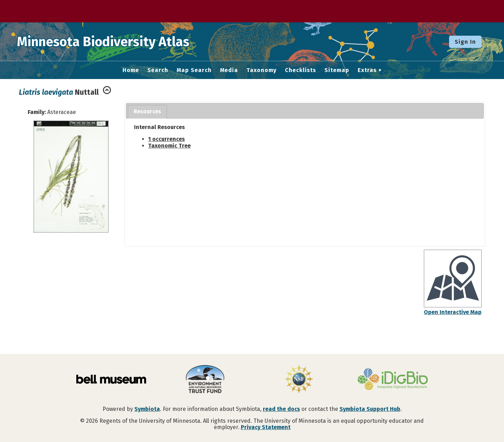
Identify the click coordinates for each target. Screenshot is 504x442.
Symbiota (147, 409)
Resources (147, 111)
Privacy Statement (266, 427)
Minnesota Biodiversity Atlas (109, 42)
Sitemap (337, 70)
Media (229, 70)
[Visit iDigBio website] (393, 380)
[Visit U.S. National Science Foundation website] (299, 380)
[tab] (147, 112)
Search (158, 70)
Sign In (465, 42)
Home (131, 70)
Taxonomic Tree (169, 146)
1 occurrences (166, 139)
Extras (367, 70)
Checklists (300, 70)
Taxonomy (261, 70)
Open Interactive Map (453, 312)
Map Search (194, 70)
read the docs (281, 409)
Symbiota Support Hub (370, 409)
